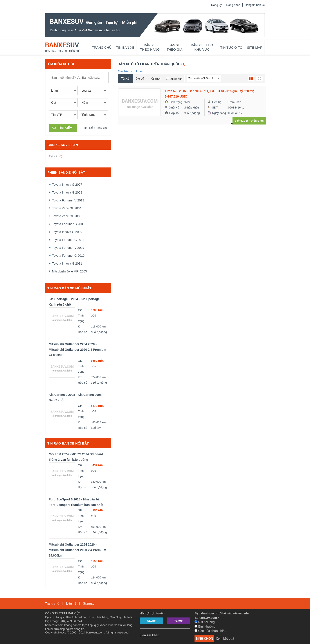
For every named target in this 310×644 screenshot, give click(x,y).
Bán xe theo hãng (150, 47)
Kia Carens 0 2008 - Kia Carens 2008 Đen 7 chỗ (75, 398)
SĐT (215, 108)
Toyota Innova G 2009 (67, 232)
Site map (255, 47)
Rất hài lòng (205, 622)
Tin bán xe (125, 47)
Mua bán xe (125, 71)
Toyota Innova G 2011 (67, 263)
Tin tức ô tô (231, 47)
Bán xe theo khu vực (202, 47)
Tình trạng (81, 318)
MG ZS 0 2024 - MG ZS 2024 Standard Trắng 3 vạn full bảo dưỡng (76, 457)
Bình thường (205, 626)
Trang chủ (102, 47)
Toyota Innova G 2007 (67, 185)
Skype (151, 621)
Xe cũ (140, 78)
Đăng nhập (233, 5)
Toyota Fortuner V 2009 (68, 248)
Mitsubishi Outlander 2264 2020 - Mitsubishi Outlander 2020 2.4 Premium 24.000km (77, 350)
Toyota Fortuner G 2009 (68, 224)
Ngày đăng (219, 113)
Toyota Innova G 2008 (67, 192)
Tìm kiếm (65, 128)
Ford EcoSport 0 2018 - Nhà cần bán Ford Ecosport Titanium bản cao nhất (76, 502)
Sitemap (89, 603)
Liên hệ (217, 102)
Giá (80, 310)
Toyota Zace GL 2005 (67, 216)
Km (80, 326)
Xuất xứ (174, 108)
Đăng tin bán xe (255, 5)
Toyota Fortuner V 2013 (68, 200)
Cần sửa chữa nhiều (210, 631)
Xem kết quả (225, 639)
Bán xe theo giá (175, 47)
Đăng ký (216, 5)
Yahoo (178, 621)
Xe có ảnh (176, 79)
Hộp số (83, 332)
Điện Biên (257, 121)
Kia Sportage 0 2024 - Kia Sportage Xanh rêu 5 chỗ (74, 302)
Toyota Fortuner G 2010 (68, 256)
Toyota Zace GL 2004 (67, 208)
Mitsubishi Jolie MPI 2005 (69, 271)
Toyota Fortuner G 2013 (68, 240)
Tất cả (53, 156)
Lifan (139, 71)
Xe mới (156, 78)
